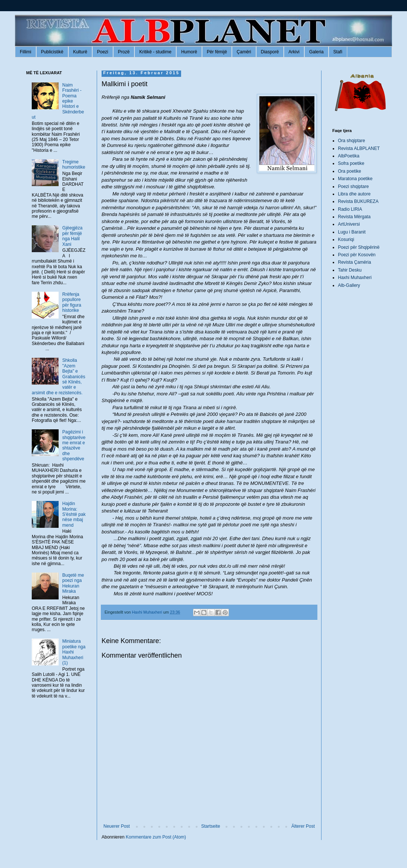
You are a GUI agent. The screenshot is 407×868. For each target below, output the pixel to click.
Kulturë (80, 52)
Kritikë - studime (155, 52)
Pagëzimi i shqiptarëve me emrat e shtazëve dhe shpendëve (74, 445)
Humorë (189, 52)
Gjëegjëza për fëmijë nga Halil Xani (72, 236)
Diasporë (270, 52)
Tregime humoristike (74, 164)
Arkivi (294, 52)
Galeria (316, 52)
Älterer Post (303, 826)
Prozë (124, 52)
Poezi (103, 52)
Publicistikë (52, 52)
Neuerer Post (117, 826)
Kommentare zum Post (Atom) (156, 837)
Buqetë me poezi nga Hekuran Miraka (73, 583)
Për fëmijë (217, 52)
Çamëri (244, 52)
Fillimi (26, 52)
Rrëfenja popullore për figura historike (72, 302)
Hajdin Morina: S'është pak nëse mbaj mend (74, 514)
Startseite (211, 826)
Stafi (338, 52)
